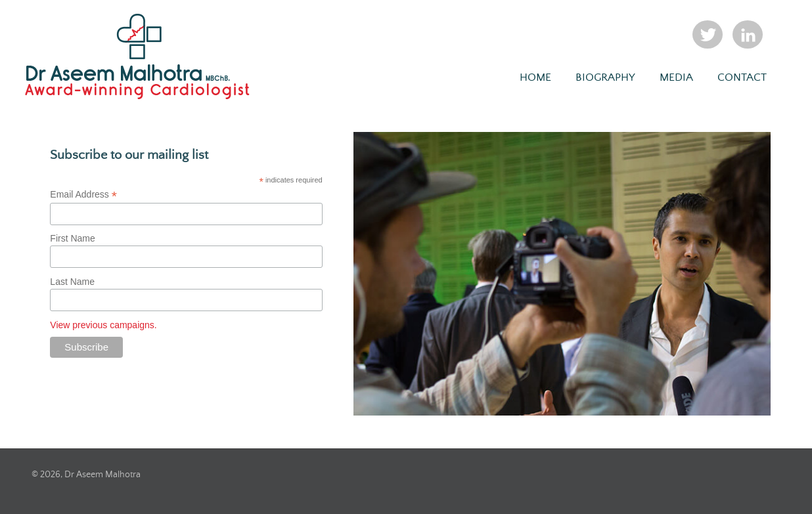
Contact (742, 78)
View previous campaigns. (103, 325)
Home (535, 78)
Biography (605, 78)
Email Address (83, 195)
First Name (72, 238)
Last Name (72, 282)
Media (676, 78)
